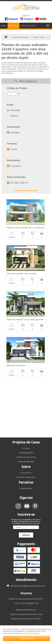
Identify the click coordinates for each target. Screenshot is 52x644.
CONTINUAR (26, 638)
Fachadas (14, 110)
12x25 (12, 149)
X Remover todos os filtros (26, 191)
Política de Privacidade (31, 633)
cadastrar (26, 535)
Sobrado (13, 133)
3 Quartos (14, 166)
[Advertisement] (26, 407)
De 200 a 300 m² (18, 183)
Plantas (12, 116)
